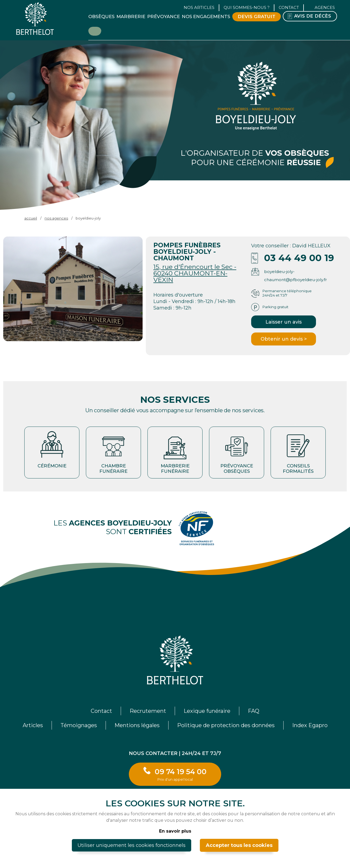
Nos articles (199, 8)
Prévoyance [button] (164, 16)
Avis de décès (313, 16)
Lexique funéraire (207, 711)
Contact (289, 8)
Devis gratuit (257, 16)
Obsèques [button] (101, 16)
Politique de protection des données (226, 725)
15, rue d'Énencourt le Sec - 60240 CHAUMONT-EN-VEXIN (195, 273)
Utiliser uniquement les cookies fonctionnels (132, 845)
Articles (33, 725)
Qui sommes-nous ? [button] (247, 8)
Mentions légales (137, 725)
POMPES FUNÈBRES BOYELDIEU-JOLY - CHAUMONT (187, 252)
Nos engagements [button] (206, 16)
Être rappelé (95, 31)
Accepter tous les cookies (239, 845)
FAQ (254, 711)
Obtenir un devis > (284, 339)
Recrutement (148, 711)
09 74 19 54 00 (181, 774)
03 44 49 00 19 (299, 258)
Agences (325, 8)
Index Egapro (310, 725)
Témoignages (79, 725)
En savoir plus (175, 831)
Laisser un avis (284, 322)
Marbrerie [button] (131, 16)
